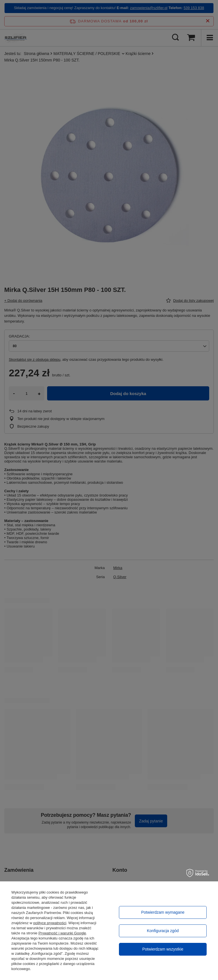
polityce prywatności (50, 923)
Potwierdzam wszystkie (163, 949)
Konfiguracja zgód (163, 931)
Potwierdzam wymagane (163, 912)
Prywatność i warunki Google (62, 933)
